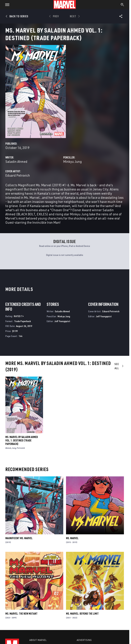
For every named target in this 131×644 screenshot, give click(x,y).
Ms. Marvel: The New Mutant (21, 614)
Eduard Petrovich (18, 175)
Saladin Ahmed (16, 161)
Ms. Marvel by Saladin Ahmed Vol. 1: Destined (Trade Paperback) (22, 440)
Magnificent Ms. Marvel (19, 538)
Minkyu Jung (72, 161)
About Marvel (38, 640)
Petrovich (21, 448)
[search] (122, 5)
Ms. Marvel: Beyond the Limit (82, 614)
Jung (14, 448)
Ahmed (8, 448)
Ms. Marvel (72, 538)
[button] (6, 4)
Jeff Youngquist (62, 321)
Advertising (84, 640)
